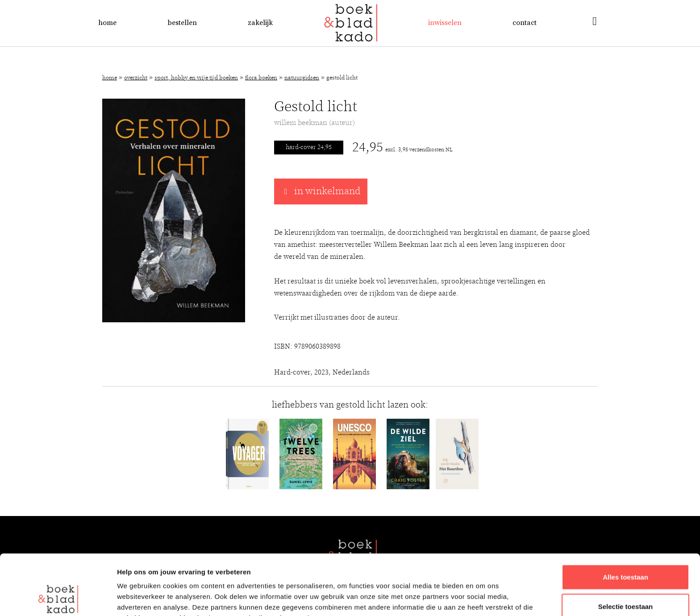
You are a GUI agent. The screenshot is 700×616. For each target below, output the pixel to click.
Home (107, 23)
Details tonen (482, 598)
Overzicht (136, 78)
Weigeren (625, 579)
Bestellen (182, 23)
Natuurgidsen (302, 78)
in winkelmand (321, 191)
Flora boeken (261, 78)
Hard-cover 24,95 (309, 147)
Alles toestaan (625, 520)
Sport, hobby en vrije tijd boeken (196, 78)
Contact (525, 23)
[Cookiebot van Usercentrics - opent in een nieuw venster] (58, 599)
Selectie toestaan (626, 550)
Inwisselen (445, 23)
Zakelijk (260, 23)
